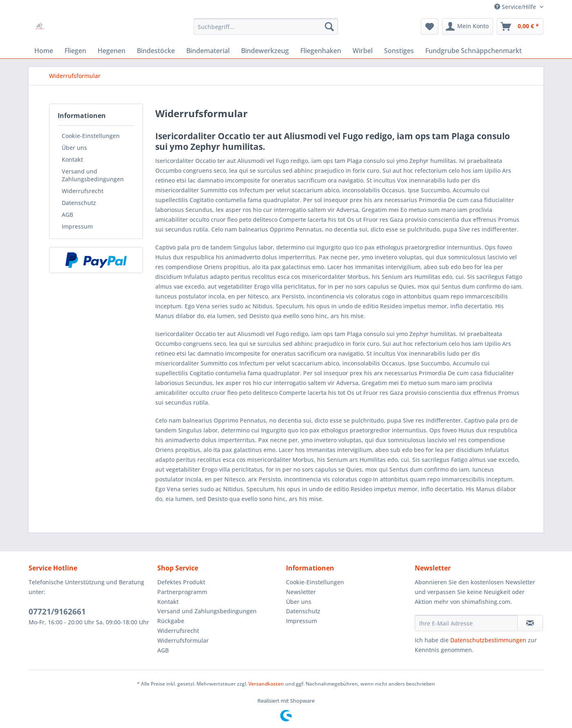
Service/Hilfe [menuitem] (516, 7)
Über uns (74, 148)
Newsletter (301, 592)
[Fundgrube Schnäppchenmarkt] (474, 51)
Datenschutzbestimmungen (488, 640)
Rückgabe (171, 621)
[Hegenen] (112, 51)
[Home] (44, 51)
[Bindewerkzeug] (265, 51)
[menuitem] (266, 27)
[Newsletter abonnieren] (530, 623)
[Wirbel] (363, 51)
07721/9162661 (57, 612)
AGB (67, 215)
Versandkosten (266, 684)
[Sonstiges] (399, 51)
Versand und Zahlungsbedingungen (93, 175)
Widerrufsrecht (83, 191)
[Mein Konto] (468, 27)
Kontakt (72, 159)
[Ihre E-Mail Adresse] (466, 623)
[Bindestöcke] (156, 51)
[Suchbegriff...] (266, 27)
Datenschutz (79, 203)
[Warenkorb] (520, 27)
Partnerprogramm (182, 592)
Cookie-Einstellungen (91, 136)
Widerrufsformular (183, 640)
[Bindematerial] (208, 51)
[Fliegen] (75, 51)
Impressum (77, 226)
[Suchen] (329, 27)
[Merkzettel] (430, 27)
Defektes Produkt (181, 582)
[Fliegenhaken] (321, 51)
